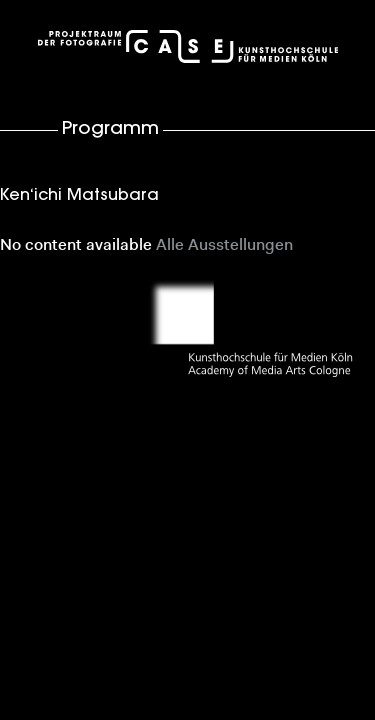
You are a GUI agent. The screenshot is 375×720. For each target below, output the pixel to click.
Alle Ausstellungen (224, 246)
